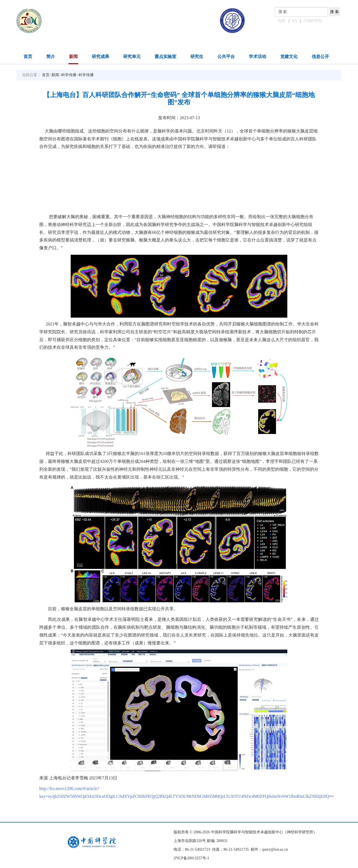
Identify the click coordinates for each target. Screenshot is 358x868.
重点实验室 (165, 57)
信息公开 (320, 57)
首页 (28, 57)
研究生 (197, 57)
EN (295, 21)
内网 (281, 21)
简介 (51, 57)
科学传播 (69, 75)
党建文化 (289, 57)
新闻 (73, 57)
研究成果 (100, 57)
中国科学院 (313, 21)
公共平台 (226, 57)
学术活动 (258, 57)
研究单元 (132, 57)
